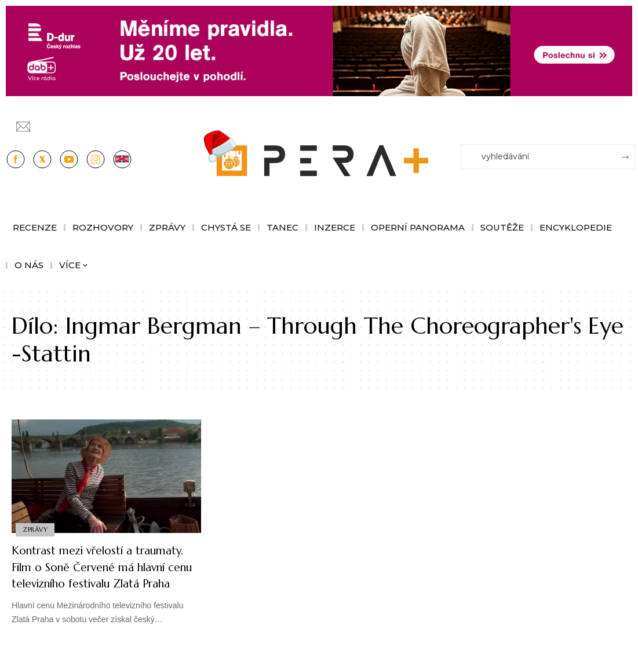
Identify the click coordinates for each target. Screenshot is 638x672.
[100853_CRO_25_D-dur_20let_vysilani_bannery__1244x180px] (319, 50)
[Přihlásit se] (629, 121)
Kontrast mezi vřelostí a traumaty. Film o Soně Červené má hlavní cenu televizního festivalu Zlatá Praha (103, 575)
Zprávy (36, 529)
